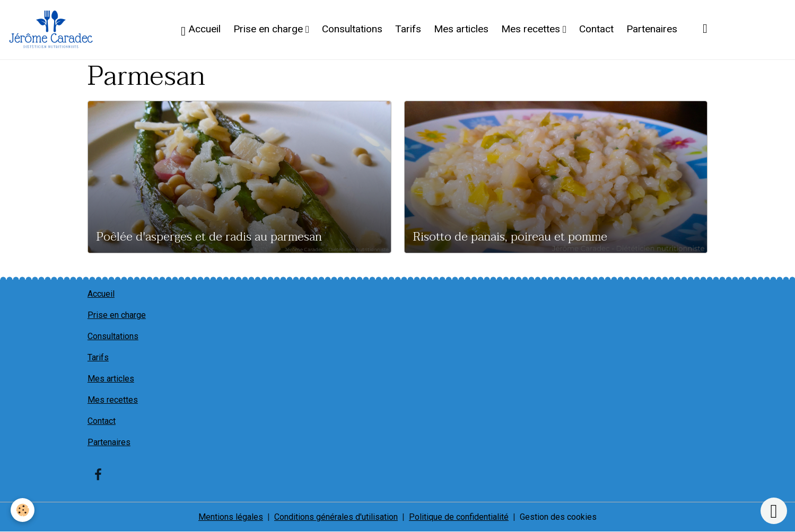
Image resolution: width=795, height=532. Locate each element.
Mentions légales (231, 517)
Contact (596, 29)
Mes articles (461, 29)
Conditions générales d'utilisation (336, 517)
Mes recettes (532, 29)
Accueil (201, 30)
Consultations (352, 29)
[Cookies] (23, 510)
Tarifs (408, 29)
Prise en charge (269, 29)
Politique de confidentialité (459, 517)
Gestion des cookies (558, 517)
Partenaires (652, 29)
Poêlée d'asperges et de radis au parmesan (209, 237)
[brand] (53, 30)
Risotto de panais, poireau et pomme (510, 237)
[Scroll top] (774, 511)
